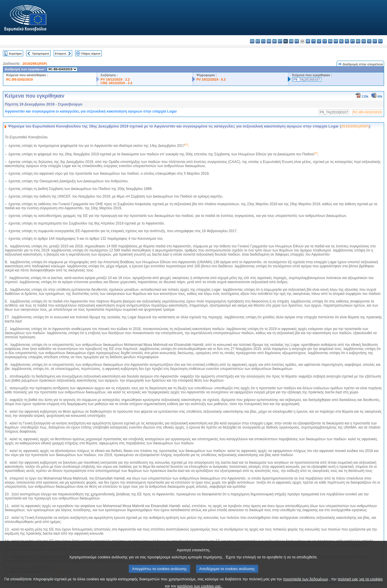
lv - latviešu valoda (319, 41)
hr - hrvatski (308, 41)
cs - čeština (263, 41)
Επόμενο (60, 53)
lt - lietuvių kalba (325, 41)
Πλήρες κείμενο (91, 53)
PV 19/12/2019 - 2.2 (115, 79)
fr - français (297, 41)
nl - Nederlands (341, 41)
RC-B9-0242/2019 (20, 79)
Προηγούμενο (40, 53)
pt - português (353, 41)
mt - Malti (336, 41)
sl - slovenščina (369, 41)
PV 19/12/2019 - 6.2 (211, 79)
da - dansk (269, 41)
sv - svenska (380, 41)
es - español (258, 41)
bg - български (252, 41)
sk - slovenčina (364, 41)
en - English (291, 41)
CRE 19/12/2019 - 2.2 (116, 83)
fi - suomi (375, 41)
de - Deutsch (274, 41)
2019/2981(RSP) (35, 64)
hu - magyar (330, 41)
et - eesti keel (280, 41)
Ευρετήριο (15, 53)
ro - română (358, 41)
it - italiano (314, 41)
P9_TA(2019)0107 (307, 79)
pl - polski (347, 41)
